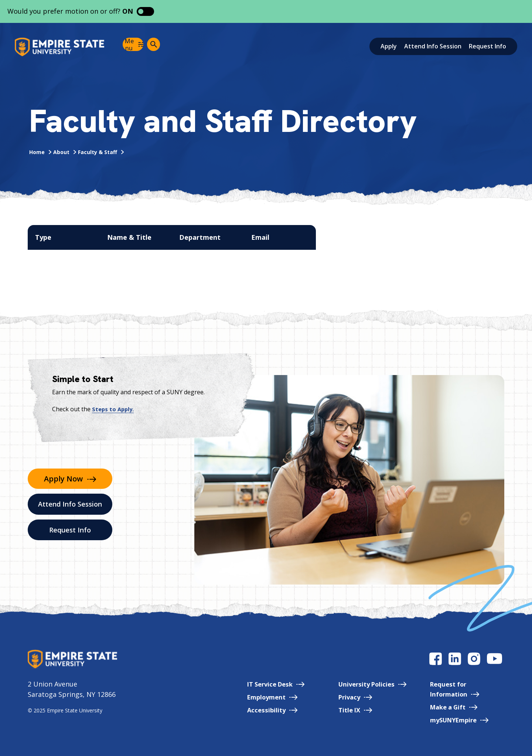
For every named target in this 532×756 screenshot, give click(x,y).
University (364, 684)
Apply (389, 46)
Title (345, 710)
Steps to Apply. (114, 409)
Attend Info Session (433, 46)
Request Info (487, 46)
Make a (450, 707)
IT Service (261, 684)
